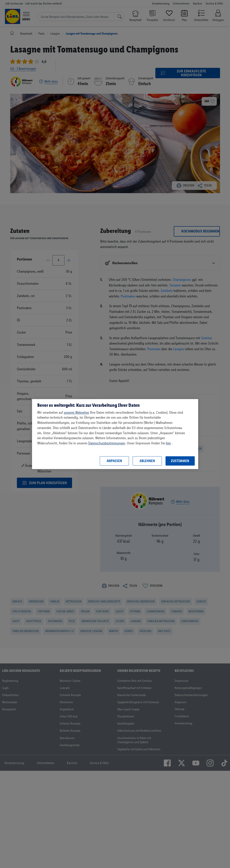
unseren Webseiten (76, 412)
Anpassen (114, 461)
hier (168, 443)
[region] (115, 434)
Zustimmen (180, 461)
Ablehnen (147, 461)
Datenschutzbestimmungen (107, 443)
